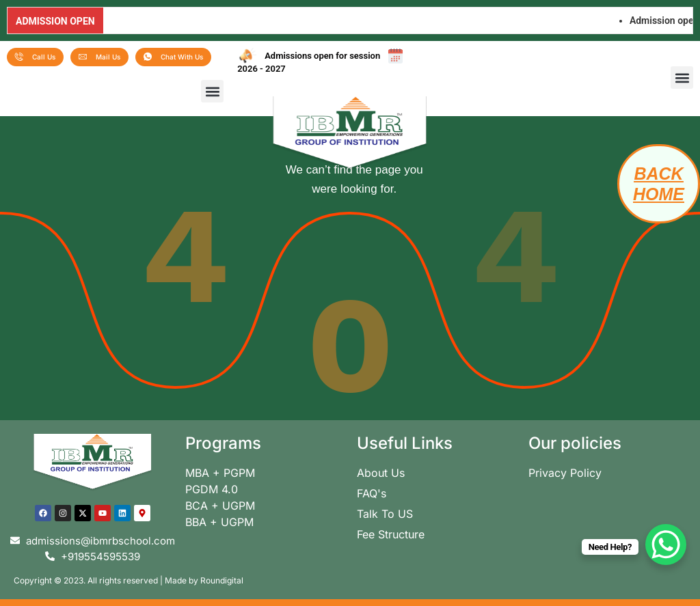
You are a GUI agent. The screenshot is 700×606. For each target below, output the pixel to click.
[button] (212, 91)
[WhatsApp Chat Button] (666, 545)
